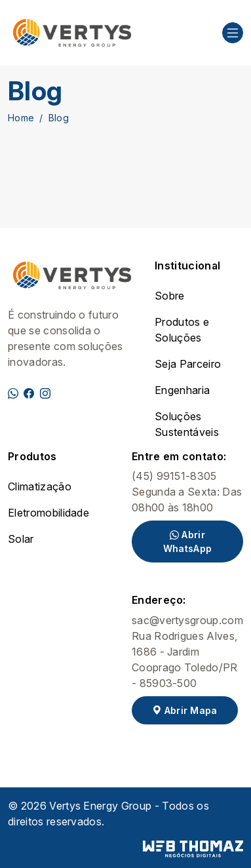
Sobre (170, 296)
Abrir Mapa (185, 710)
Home (21, 118)
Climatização (40, 486)
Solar (21, 539)
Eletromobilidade (48, 513)
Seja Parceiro (188, 364)
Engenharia (182, 390)
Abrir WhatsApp (188, 542)
